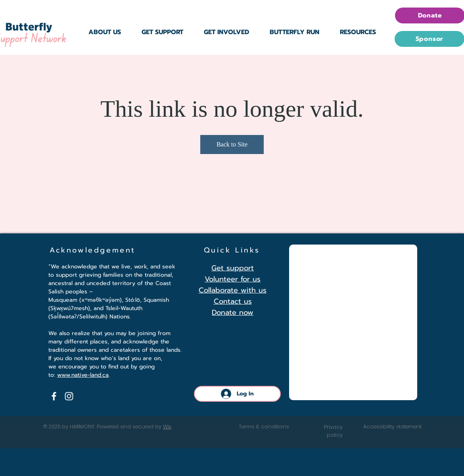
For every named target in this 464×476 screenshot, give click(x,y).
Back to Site (232, 144)
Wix (167, 427)
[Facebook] (54, 396)
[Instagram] (69, 396)
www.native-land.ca (83, 375)
